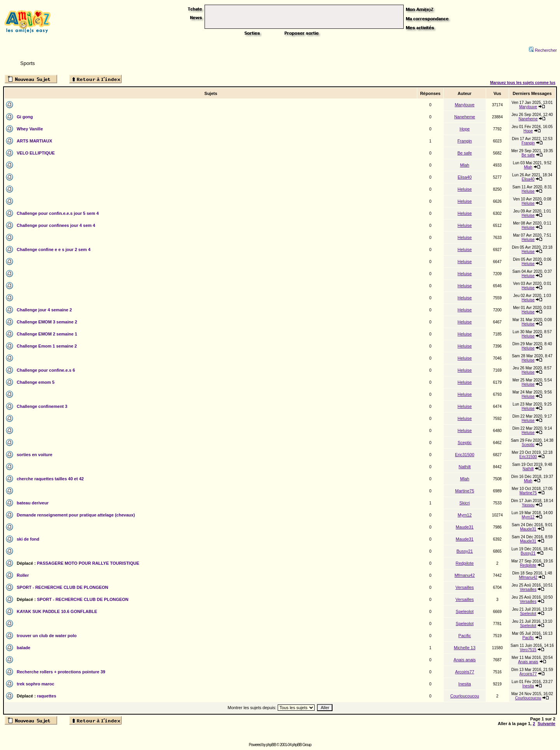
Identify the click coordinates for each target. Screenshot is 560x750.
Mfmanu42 (465, 575)
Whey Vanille (30, 129)
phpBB (271, 745)
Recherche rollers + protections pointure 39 (61, 672)
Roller (23, 575)
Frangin (465, 141)
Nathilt (465, 467)
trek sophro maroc (36, 684)
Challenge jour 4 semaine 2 (44, 310)
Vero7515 (528, 650)
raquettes (47, 696)
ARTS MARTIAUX (34, 141)
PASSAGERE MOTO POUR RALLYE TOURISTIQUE (88, 563)
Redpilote (465, 563)
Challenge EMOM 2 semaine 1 (47, 334)
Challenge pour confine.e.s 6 (46, 370)
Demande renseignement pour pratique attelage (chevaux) (76, 515)
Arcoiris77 (465, 672)
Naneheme (465, 117)
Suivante (546, 724)
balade (24, 648)
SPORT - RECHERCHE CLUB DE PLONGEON (62, 587)
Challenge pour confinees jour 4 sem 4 (56, 225)
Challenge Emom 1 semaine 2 (47, 346)
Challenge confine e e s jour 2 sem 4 (54, 249)
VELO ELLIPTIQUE (36, 153)
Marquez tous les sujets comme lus (523, 83)
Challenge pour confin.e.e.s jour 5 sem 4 (58, 213)
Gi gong (25, 117)
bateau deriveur (33, 503)
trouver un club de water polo (47, 636)
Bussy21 (465, 551)
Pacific (465, 636)
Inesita (465, 684)
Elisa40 (465, 177)
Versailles (465, 587)
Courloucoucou (465, 696)
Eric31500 (465, 455)
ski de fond (28, 539)
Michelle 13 (465, 648)
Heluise (465, 189)
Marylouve (465, 105)
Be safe (465, 153)
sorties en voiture (35, 455)
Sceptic (465, 443)
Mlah (465, 165)
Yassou (528, 505)
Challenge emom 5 (36, 382)
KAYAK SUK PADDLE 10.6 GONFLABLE (57, 611)
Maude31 (465, 527)
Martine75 (465, 491)
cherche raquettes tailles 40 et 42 (50, 479)
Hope (465, 129)
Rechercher (543, 50)
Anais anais (465, 660)
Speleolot (465, 611)
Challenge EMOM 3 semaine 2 (47, 322)
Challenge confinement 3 (42, 406)
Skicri (465, 503)
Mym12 (465, 515)
